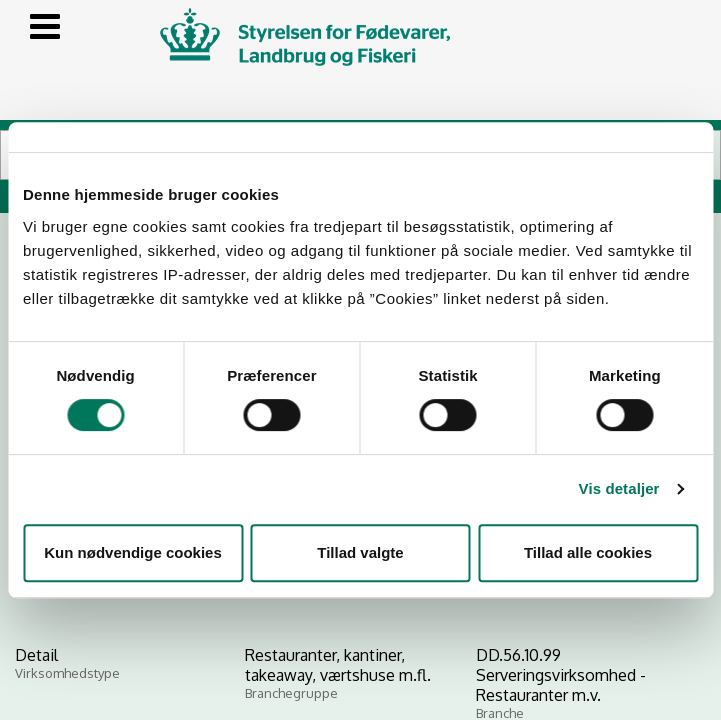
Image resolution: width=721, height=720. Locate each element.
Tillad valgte (360, 552)
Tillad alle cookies (588, 552)
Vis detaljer (619, 488)
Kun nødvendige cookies (133, 552)
